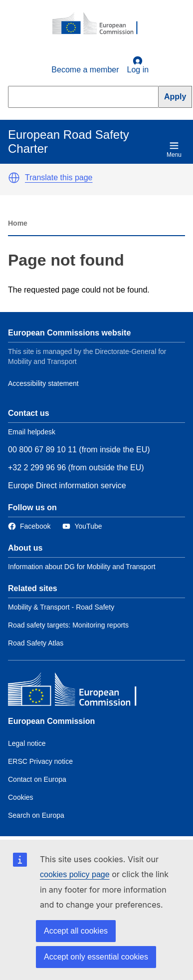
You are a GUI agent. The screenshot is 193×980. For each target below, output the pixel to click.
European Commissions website (69, 333)
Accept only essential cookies (96, 957)
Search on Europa (36, 815)
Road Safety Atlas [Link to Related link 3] (36, 643)
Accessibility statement (43, 383)
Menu (174, 150)
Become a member (85, 70)
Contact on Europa (37, 779)
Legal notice (27, 743)
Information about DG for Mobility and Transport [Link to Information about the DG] (82, 567)
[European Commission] (100, 24)
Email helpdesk (32, 432)
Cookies (21, 797)
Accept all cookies (76, 931)
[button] (14, 178)
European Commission (51, 721)
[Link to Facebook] (29, 526)
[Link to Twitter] (82, 526)
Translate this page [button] (59, 177)
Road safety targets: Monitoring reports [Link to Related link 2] (68, 625)
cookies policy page (75, 874)
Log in (138, 65)
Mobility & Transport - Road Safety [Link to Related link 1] (61, 607)
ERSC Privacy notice (40, 761)
